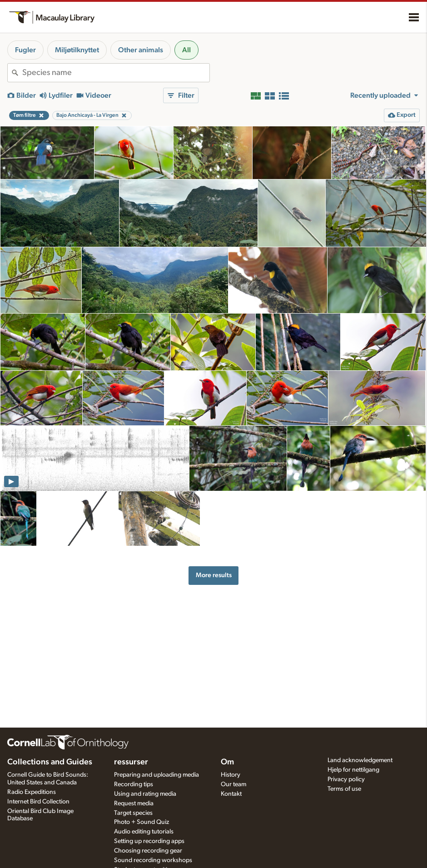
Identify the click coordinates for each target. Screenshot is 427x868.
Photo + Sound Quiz (142, 822)
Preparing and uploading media (156, 775)
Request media (134, 803)
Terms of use (344, 789)
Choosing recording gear (148, 851)
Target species (133, 813)
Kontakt (231, 794)
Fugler (25, 50)
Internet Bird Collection (38, 802)
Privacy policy (346, 779)
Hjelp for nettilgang (353, 770)
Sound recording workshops (153, 860)
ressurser (131, 762)
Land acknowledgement (360, 760)
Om (227, 762)
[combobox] (116, 73)
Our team (233, 784)
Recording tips (134, 784)
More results (214, 575)
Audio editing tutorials (144, 832)
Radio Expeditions (32, 792)
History (231, 775)
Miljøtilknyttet (77, 50)
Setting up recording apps (149, 841)
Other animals (141, 50)
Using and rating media (145, 794)
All (186, 50)
